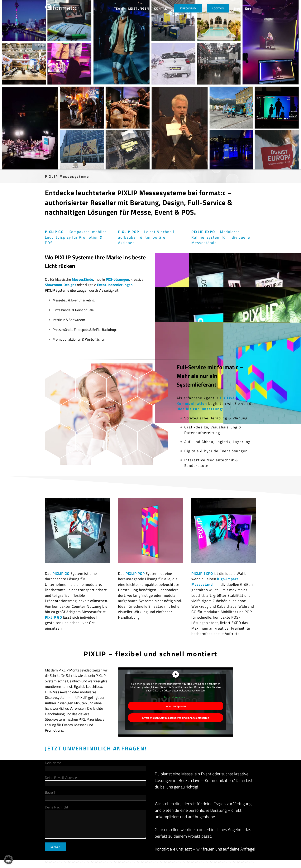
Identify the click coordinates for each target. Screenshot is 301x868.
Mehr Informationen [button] (176, 697)
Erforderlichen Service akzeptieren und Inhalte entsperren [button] (176, 718)
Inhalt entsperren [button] (176, 706)
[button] (8, 860)
